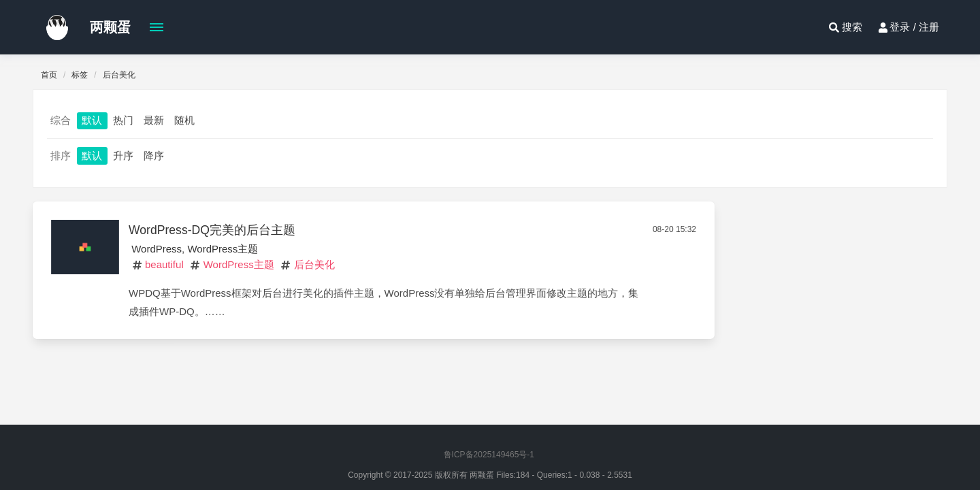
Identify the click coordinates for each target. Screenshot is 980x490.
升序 (123, 156)
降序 (154, 156)
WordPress (157, 249)
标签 (80, 75)
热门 (123, 120)
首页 (49, 75)
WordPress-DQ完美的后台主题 (212, 230)
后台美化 (314, 264)
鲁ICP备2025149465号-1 (489, 455)
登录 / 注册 (908, 27)
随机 (184, 120)
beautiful (164, 264)
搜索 (844, 27)
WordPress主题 (223, 249)
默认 (92, 120)
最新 (154, 120)
